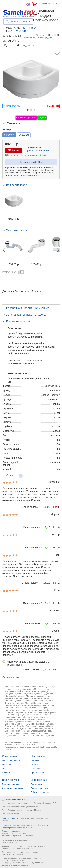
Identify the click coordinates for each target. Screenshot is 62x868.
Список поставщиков (40, 788)
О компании (9, 756)
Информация (39, 780)
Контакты (6, 765)
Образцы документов (11, 818)
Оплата (34, 765)
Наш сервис (38, 756)
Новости (6, 773)
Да (45, 507)
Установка (35, 769)
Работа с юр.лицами (40, 792)
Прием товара (37, 773)
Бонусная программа (12, 784)
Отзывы (6, 769)
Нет (55, 507)
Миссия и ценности (11, 761)
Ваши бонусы (10, 780)
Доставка (35, 761)
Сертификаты (37, 784)
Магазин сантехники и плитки (19, 16)
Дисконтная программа (13, 788)
